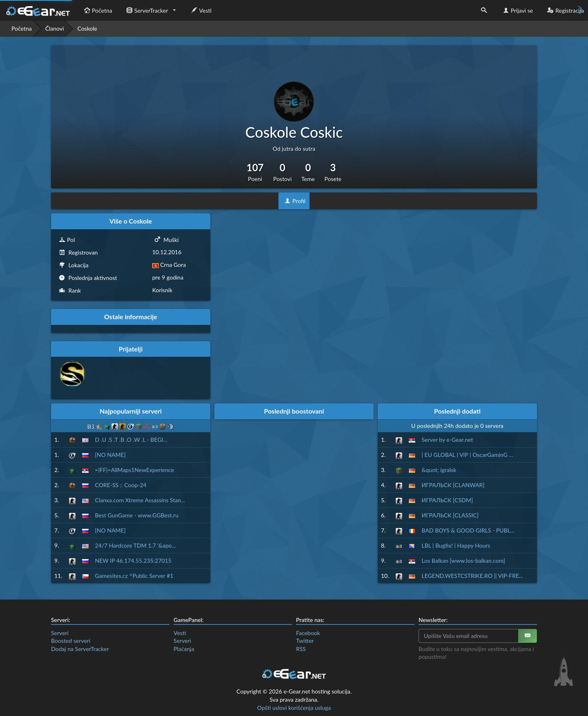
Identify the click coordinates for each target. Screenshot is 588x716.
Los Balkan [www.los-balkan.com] (464, 560)
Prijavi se (517, 10)
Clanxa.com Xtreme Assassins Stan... (140, 500)
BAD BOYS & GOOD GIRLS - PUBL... (468, 530)
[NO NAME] (110, 455)
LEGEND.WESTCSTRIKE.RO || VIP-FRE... (472, 576)
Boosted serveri (71, 641)
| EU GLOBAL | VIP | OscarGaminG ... (468, 455)
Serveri (60, 633)
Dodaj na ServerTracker (80, 649)
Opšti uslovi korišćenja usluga (294, 708)
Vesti (201, 10)
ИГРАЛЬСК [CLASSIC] (450, 515)
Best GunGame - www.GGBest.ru (137, 515)
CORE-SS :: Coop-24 (121, 485)
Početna (97, 10)
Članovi (55, 28)
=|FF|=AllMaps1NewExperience (135, 470)
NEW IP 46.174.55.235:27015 (133, 560)
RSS (301, 649)
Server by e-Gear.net (448, 440)
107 (255, 172)
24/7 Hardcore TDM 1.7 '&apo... (136, 545)
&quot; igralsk (439, 470)
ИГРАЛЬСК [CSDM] (448, 500)
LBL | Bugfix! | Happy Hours (456, 545)
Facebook (308, 633)
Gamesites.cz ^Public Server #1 (134, 576)
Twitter (305, 641)
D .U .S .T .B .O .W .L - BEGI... (131, 440)
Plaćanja (184, 649)
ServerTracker (146, 10)
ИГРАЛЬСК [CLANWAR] (453, 485)
